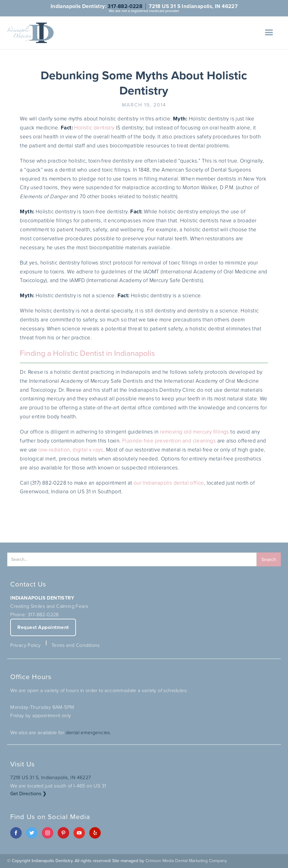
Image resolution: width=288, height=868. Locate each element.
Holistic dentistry (94, 128)
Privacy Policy (26, 645)
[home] (30, 33)
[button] (269, 33)
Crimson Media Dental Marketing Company (186, 861)
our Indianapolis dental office (169, 483)
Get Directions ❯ (28, 794)
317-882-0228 (125, 6)
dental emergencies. (89, 733)
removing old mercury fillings (195, 432)
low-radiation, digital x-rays (71, 450)
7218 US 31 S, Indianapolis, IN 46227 (51, 777)
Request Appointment (43, 627)
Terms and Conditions (76, 645)
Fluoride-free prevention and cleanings (169, 441)
